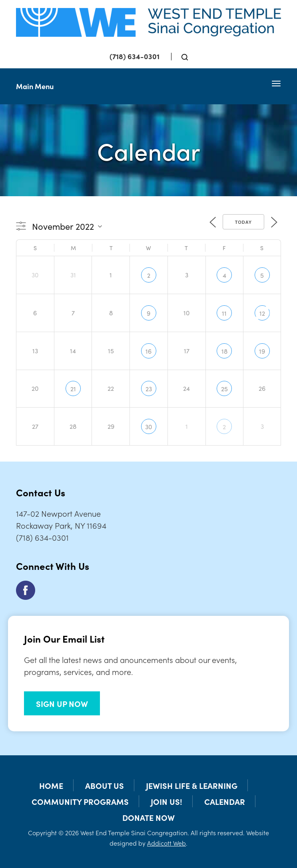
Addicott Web (166, 843)
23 (149, 388)
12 (262, 313)
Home (51, 785)
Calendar (225, 801)
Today (243, 222)
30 (148, 426)
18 (224, 351)
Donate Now (148, 817)
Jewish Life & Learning (192, 785)
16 (148, 351)
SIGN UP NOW (62, 703)
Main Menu (35, 86)
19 (262, 351)
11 (224, 313)
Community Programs (80, 801)
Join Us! (166, 801)
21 (73, 388)
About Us (105, 785)
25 (224, 388)
